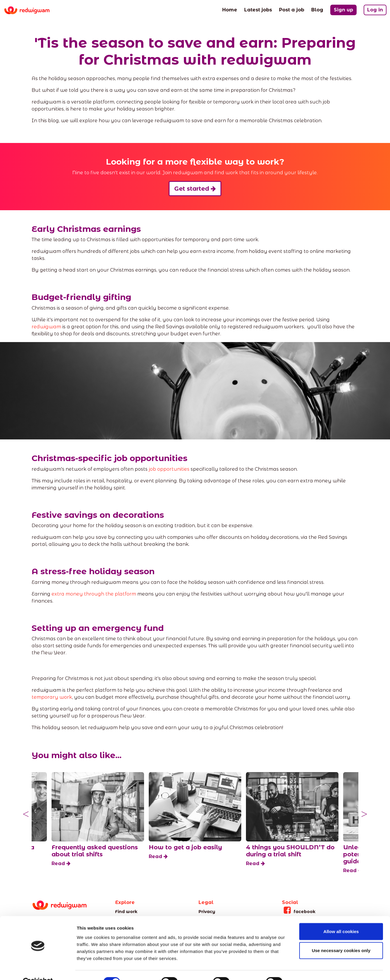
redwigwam (46, 327)
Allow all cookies (341, 918)
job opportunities (169, 469)
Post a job (292, 9)
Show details (307, 968)
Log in (375, 10)
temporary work (52, 697)
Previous (26, 814)
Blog (317, 9)
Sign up (343, 10)
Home (230, 9)
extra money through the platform (94, 594)
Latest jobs (258, 9)
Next (364, 814)
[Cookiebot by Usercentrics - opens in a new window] (38, 969)
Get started (195, 189)
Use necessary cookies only (341, 937)
